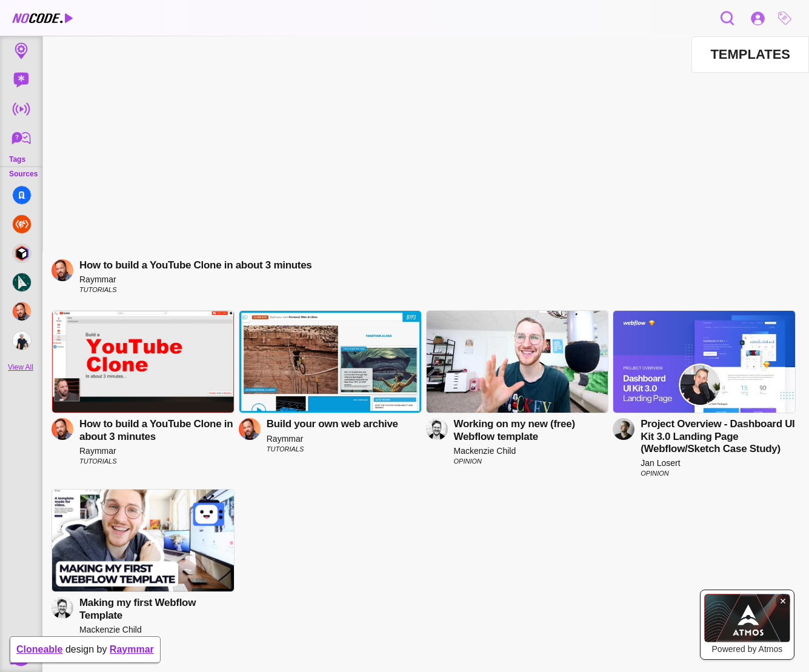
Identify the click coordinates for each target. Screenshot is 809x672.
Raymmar (132, 649)
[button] (788, 18)
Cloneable (39, 649)
